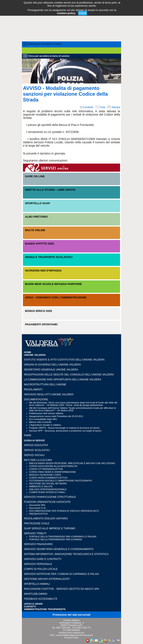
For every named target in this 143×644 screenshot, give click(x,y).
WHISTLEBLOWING (36, 594)
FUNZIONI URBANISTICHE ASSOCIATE (47, 502)
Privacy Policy (71, 638)
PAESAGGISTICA (38, 514)
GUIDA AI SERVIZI (34, 440)
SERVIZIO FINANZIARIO (38, 544)
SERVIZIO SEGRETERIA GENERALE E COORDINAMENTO (59, 549)
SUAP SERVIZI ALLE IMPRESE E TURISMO (50, 528)
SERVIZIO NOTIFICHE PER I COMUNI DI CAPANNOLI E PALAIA (61, 574)
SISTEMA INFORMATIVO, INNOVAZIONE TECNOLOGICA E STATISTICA (66, 554)
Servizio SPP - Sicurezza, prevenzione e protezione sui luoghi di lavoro (65, 431)
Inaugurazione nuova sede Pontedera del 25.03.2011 (56, 416)
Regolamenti (33, 390)
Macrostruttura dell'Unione (45, 385)
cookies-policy (66, 13)
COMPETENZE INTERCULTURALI (47, 492)
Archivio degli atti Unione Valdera (49, 394)
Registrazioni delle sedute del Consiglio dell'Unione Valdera (69, 375)
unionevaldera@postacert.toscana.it (74, 635)
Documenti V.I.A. (38, 508)
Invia (100, 107)
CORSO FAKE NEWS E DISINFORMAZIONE (52, 472)
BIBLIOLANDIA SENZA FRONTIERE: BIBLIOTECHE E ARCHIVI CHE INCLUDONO (72, 463)
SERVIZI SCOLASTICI (37, 450)
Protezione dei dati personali (72, 615)
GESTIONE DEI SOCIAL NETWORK (48, 484)
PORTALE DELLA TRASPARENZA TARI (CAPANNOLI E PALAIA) (63, 537)
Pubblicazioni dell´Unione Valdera (46, 413)
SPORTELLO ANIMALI (37, 584)
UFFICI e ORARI (33, 604)
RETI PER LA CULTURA (38, 460)
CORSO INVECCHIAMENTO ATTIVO (48, 478)
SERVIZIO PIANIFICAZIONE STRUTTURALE (50, 497)
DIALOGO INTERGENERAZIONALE (48, 489)
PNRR (28, 435)
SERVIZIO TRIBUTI (35, 533)
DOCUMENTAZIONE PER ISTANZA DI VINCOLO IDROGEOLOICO (64, 511)
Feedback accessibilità (41, 599)
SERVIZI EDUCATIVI (36, 445)
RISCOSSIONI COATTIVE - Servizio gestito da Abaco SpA (62, 589)
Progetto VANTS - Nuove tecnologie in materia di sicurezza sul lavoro (64, 428)
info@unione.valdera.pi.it (71, 633)
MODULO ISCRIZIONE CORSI (45, 475)
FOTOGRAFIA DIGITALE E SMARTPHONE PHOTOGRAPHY (61, 481)
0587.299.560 (63, 628)
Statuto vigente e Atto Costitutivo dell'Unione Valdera (64, 360)
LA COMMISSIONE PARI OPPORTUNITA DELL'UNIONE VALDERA (63, 380)
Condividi (87, 107)
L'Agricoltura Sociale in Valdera (45, 425)
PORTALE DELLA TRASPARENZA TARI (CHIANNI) (56, 539)
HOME (28, 352)
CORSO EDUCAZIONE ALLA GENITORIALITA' (53, 466)
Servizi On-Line (71, 168)
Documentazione (36, 399)
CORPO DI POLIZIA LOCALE (41, 569)
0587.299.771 (84, 628)
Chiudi (82, 13)
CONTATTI (30, 606)
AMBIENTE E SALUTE (41, 486)
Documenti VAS (37, 505)
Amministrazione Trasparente (45, 609)
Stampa (114, 107)
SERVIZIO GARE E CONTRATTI (43, 559)
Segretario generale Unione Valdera (51, 370)
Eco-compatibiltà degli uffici (43, 419)
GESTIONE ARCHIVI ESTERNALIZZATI (47, 579)
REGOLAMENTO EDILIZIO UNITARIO (46, 519)
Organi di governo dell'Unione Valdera (52, 365)
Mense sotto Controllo (40, 422)
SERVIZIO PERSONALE (38, 564)
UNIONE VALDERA (35, 355)
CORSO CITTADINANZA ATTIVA (46, 469)
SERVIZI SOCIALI (34, 455)
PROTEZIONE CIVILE (37, 523)
